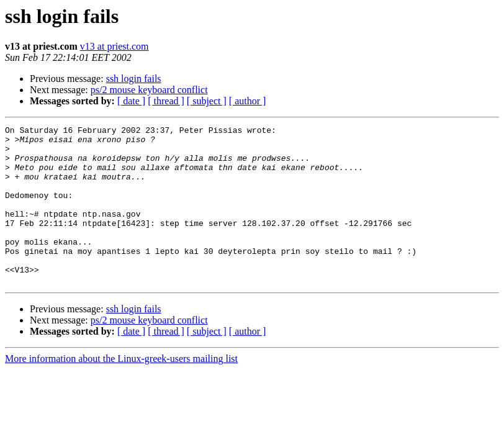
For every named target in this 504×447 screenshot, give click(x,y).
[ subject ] (207, 101)
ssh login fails (134, 79)
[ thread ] (166, 101)
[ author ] (248, 101)
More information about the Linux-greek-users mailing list (121, 390)
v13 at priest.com (115, 46)
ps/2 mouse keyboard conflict (149, 90)
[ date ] (131, 101)
